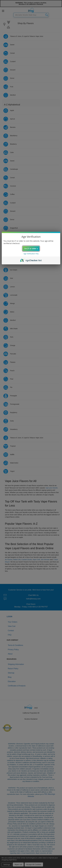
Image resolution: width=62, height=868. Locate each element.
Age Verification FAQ (31, 254)
